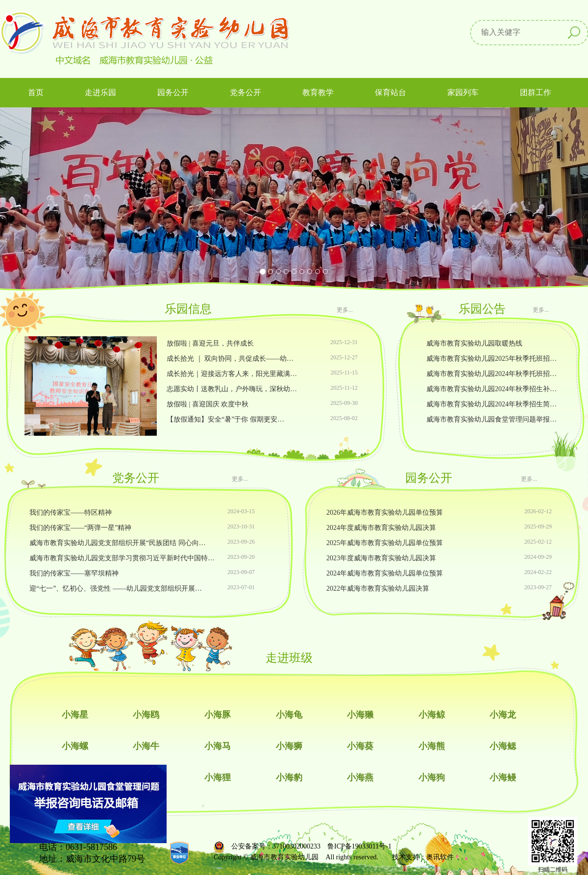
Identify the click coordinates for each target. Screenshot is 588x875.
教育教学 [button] (318, 92)
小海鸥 (146, 715)
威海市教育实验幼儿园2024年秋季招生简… (491, 404)
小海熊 (432, 746)
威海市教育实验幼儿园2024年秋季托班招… (491, 374)
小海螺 (75, 746)
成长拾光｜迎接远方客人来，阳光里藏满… (232, 374)
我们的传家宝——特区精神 (71, 512)
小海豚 (218, 715)
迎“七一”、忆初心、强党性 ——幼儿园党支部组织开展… (116, 588)
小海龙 (503, 715)
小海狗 (432, 777)
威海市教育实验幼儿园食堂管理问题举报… (491, 419)
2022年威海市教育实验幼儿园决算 (378, 588)
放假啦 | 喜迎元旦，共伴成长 (210, 343)
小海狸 (218, 777)
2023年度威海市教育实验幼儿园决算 (381, 558)
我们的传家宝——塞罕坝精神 (74, 573)
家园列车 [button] (463, 92)
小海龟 (289, 715)
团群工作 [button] (536, 92)
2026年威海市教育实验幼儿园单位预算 (385, 512)
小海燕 (360, 777)
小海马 (218, 746)
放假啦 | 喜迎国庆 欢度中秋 (208, 404)
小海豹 (289, 777)
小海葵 (360, 746)
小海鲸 (432, 715)
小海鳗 (503, 777)
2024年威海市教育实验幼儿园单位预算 (385, 573)
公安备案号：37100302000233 (276, 846)
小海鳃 (503, 746)
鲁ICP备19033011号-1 (359, 846)
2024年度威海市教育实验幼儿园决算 (381, 528)
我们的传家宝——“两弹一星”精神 (80, 528)
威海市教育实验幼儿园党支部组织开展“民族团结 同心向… (118, 543)
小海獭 (360, 715)
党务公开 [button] (245, 92)
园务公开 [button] (173, 92)
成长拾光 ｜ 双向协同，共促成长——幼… (230, 359)
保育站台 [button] (391, 92)
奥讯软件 (440, 857)
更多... (345, 310)
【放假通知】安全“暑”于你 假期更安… (225, 419)
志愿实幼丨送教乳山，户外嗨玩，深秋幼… (232, 389)
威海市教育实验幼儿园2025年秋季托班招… (491, 359)
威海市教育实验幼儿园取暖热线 (474, 343)
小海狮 (289, 746)
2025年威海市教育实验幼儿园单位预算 (385, 543)
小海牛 (146, 746)
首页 (36, 92)
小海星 (75, 715)
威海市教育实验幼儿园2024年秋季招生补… (491, 389)
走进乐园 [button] (100, 92)
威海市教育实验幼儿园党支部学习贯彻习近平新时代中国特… (122, 558)
